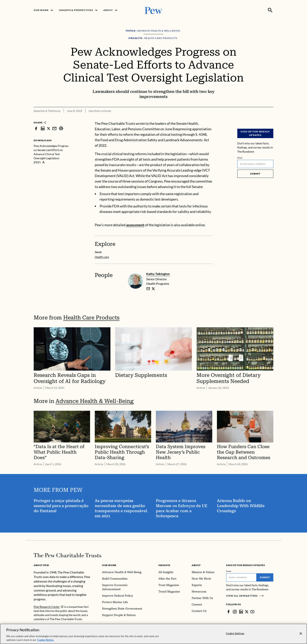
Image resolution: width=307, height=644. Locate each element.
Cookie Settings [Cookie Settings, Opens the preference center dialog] (235, 636)
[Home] (67, 555)
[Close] (301, 636)
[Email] (255, 164)
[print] (61, 128)
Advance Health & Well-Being (95, 401)
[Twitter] (247, 612)
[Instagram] (235, 612)
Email (240, 158)
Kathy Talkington (158, 274)
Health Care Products (91, 318)
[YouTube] (252, 612)
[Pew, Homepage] (153, 10)
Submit (255, 174)
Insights (164, 565)
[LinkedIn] (241, 612)
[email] (148, 289)
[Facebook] (228, 612)
